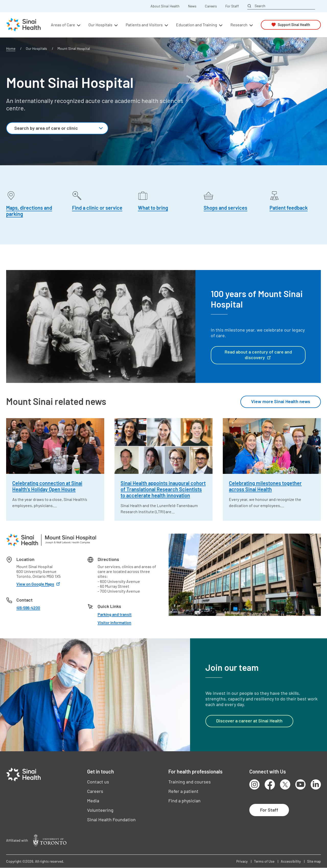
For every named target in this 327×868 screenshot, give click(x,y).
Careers (211, 6)
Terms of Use (264, 861)
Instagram (254, 784)
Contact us (98, 782)
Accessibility (291, 861)
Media (93, 801)
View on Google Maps (39, 584)
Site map (314, 861)
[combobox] (57, 128)
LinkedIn (316, 784)
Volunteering (100, 810)
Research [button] (239, 25)
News (192, 6)
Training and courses (190, 782)
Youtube (300, 784)
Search (260, 6)
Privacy (242, 861)
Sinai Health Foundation (111, 819)
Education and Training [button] (197, 25)
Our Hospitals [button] (100, 25)
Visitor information (114, 622)
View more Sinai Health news (281, 401)
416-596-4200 (28, 608)
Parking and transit (115, 614)
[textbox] (51, 128)
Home (11, 48)
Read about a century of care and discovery (258, 355)
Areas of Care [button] (63, 25)
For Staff (232, 6)
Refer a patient (183, 791)
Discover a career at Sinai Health (249, 721)
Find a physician (184, 801)
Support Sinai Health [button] (294, 25)
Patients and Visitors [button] (144, 25)
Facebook (270, 784)
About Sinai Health (165, 6)
